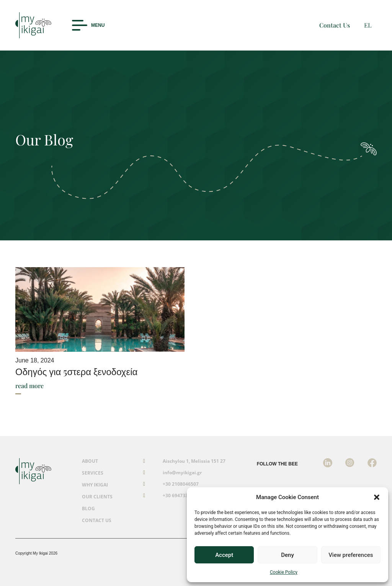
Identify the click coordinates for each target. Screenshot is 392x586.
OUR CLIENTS (97, 497)
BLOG (88, 509)
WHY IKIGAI (95, 485)
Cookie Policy (284, 572)
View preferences (351, 555)
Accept (224, 555)
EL (368, 25)
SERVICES (93, 473)
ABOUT (90, 461)
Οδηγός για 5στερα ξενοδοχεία (76, 371)
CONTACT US (97, 521)
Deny (287, 555)
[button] (377, 497)
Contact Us (335, 25)
